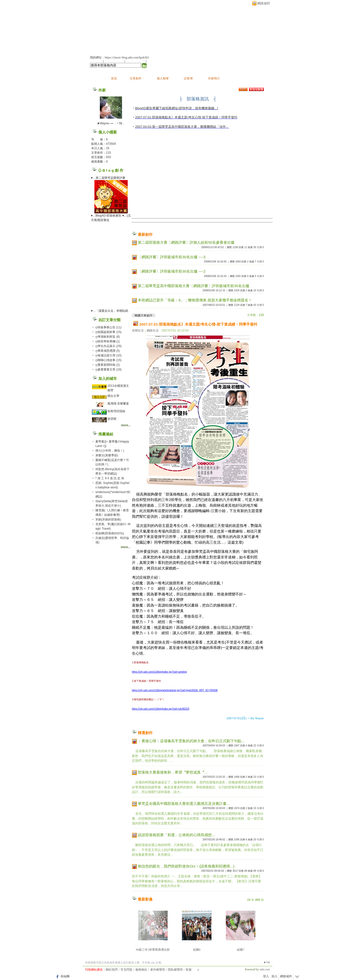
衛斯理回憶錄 (116, 411)
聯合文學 (113, 396)
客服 (189, 970)
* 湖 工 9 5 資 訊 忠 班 (110, 478)
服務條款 (141, 970)
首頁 (114, 78)
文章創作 (136, 78)
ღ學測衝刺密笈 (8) (108, 337)
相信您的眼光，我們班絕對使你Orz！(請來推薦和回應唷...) (186, 866)
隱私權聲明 (175, 970)
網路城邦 (264, 3)
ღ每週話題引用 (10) (108, 355)
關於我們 (112, 970)
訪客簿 (188, 78)
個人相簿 (163, 78)
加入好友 (96, 61)
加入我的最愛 (136, 61)
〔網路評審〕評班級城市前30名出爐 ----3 (172, 257)
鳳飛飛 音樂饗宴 (118, 404)
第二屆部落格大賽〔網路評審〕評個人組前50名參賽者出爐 (186, 242)
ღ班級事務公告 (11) (108, 327)
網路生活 (153, 331)
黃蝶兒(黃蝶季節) (107, 455)
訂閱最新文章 (157, 61)
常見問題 (126, 970)
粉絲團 (65, 976)
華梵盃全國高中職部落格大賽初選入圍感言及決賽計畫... (184, 804)
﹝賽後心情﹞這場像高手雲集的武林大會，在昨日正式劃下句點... (191, 741)
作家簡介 (214, 78)
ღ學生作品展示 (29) (108, 346)
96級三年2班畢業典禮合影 (153, 950)
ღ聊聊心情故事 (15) (108, 360)
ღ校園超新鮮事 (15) (108, 332)
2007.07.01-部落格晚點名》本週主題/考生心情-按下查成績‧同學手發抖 (198, 324)
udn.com (265, 969)
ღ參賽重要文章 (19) (108, 370)
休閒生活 (138, 331)
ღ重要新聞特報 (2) (108, 365)
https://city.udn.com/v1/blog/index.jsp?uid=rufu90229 (160, 709)
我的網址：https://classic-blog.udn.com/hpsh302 (119, 57)
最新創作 (145, 234)
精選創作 (145, 733)
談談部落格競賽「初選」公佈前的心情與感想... (176, 835)
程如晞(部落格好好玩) (110, 533)
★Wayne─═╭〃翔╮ (111, 123)
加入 (274, 976)
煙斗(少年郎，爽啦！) (110, 451)
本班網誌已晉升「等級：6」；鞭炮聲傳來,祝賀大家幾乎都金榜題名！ (195, 300)
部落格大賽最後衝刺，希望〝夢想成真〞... (173, 772)
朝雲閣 (112, 419)
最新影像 (145, 899)
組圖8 (197, 950)
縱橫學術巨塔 (108, 29)
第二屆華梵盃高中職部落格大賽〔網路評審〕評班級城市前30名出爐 (194, 286)
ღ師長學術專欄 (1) (108, 341)
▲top (267, 962)
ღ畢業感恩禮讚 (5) (108, 351)
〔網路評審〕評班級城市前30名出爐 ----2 (172, 271)
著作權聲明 (158, 970)
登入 (266, 976)
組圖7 (241, 950)
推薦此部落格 (114, 61)
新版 (145, 29)
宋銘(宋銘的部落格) (108, 519)
